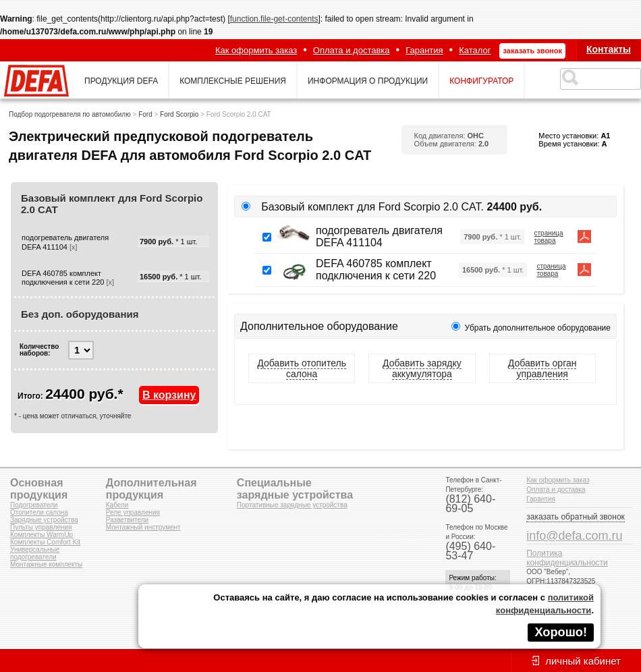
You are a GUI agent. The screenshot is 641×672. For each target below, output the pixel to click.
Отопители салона (39, 512)
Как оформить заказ (256, 50)
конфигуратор (481, 81)
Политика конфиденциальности (567, 558)
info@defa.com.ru (574, 536)
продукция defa (121, 81)
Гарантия (424, 50)
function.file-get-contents (274, 19)
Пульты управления (41, 527)
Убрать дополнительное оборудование (538, 328)
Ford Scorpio (179, 114)
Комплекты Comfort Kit (45, 542)
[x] (74, 247)
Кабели (117, 505)
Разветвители (127, 520)
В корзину (169, 395)
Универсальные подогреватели (35, 553)
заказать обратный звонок (576, 517)
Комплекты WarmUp (41, 535)
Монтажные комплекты (46, 564)
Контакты (609, 49)
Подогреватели (34, 505)
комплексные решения (233, 81)
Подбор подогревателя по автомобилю (70, 114)
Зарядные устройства (44, 520)
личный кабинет (583, 661)
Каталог (475, 50)
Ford (145, 114)
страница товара (549, 237)
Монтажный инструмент (143, 527)
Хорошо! (561, 632)
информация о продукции (368, 81)
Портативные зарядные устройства (292, 505)
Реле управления (133, 512)
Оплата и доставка (352, 50)
